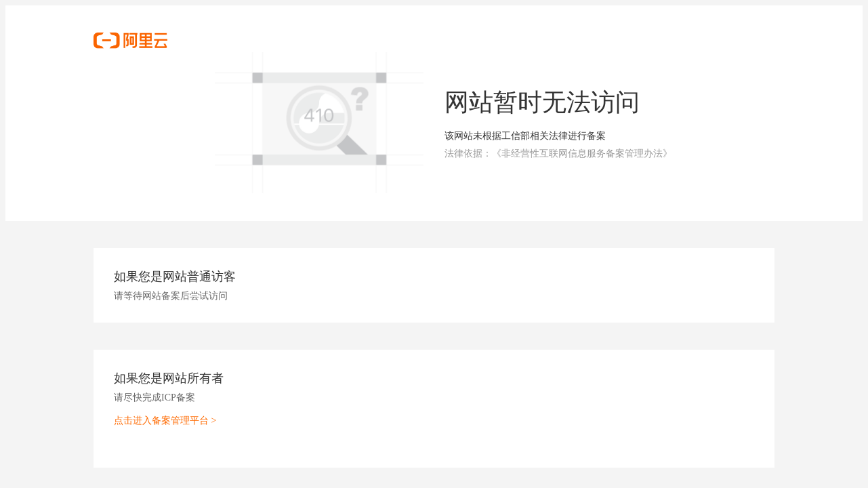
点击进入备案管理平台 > (165, 421)
